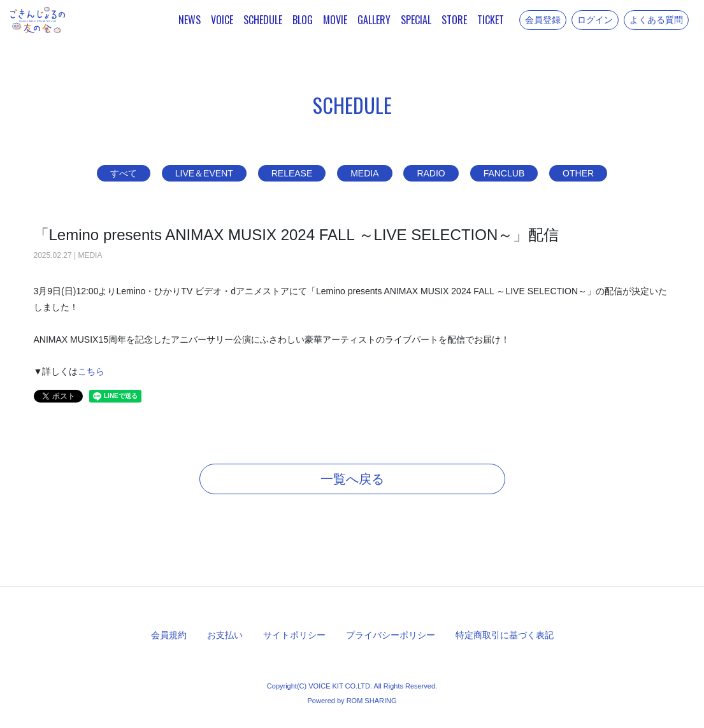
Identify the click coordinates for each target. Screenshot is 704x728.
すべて (124, 173)
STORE (454, 20)
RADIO (431, 173)
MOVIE (335, 20)
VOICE (222, 20)
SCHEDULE (263, 20)
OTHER (578, 173)
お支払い (225, 635)
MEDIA (364, 173)
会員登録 (543, 20)
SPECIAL (416, 20)
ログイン (595, 20)
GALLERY (374, 20)
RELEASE (292, 173)
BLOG (303, 20)
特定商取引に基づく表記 (505, 635)
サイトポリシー (294, 635)
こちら (91, 371)
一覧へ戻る (352, 479)
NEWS (190, 20)
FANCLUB (504, 173)
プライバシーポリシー (391, 635)
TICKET (491, 20)
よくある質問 (656, 20)
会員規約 (169, 635)
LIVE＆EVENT (204, 173)
